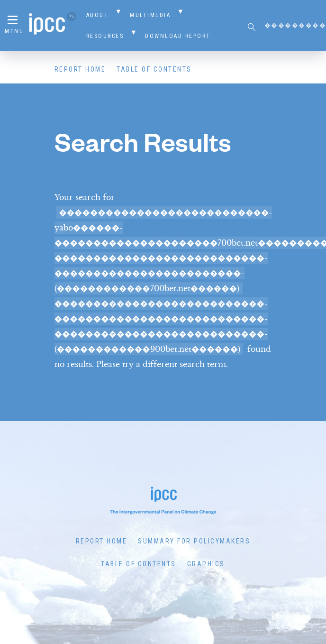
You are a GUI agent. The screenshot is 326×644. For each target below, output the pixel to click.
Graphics (206, 564)
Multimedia (150, 15)
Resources (105, 36)
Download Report (178, 36)
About (98, 15)
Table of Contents (154, 69)
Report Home (80, 69)
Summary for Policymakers (194, 541)
